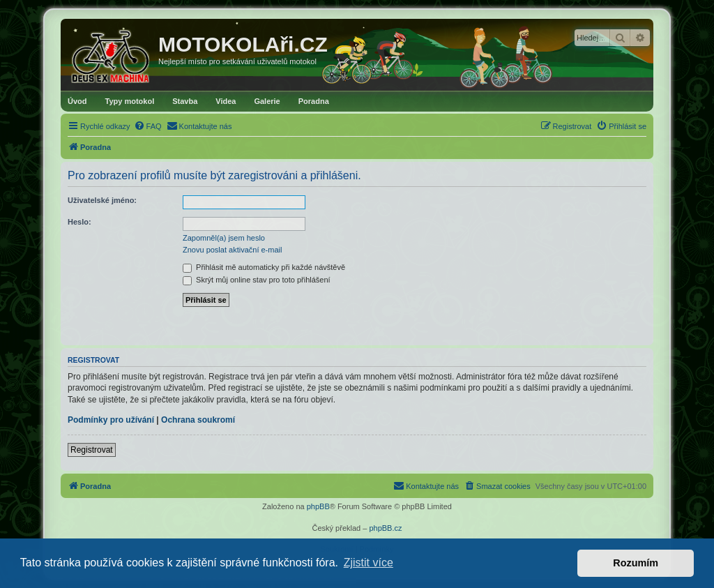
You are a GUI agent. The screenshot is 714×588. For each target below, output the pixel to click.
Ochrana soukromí (198, 420)
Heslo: (79, 222)
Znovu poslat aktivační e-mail (232, 250)
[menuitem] (148, 126)
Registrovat (92, 450)
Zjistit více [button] (369, 563)
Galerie (267, 101)
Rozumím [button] (636, 563)
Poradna (314, 101)
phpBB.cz (385, 528)
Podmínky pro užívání (111, 420)
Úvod (77, 101)
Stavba (185, 101)
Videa (226, 101)
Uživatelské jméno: (102, 200)
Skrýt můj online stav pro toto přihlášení (257, 280)
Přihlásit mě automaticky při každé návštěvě (264, 267)
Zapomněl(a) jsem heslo (224, 238)
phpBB (318, 506)
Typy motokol (130, 101)
